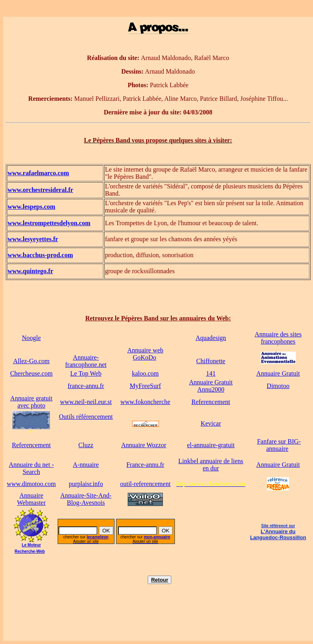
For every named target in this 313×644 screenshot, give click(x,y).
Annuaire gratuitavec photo (31, 402)
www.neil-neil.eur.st (86, 402)
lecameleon (97, 537)
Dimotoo (278, 386)
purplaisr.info (86, 484)
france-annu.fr (86, 386)
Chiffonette (211, 361)
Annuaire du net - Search (31, 468)
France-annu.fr (145, 465)
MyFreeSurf (145, 386)
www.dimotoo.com (31, 484)
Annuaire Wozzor (144, 445)
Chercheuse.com (31, 373)
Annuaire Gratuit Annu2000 (211, 386)
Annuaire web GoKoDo (145, 354)
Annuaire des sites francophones (278, 338)
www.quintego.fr (30, 271)
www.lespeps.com (31, 207)
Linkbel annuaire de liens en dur (211, 465)
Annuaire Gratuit (278, 373)
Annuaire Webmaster (31, 499)
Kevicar (211, 423)
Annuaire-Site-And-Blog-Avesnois (86, 499)
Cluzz (86, 445)
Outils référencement (86, 417)
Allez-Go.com (31, 361)
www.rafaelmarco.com (38, 173)
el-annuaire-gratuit (211, 445)
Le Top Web (86, 373)
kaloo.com (145, 373)
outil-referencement (145, 484)
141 (211, 373)
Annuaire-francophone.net (86, 361)
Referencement (211, 402)
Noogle (31, 338)
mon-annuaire (157, 537)
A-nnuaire (86, 465)
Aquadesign (211, 338)
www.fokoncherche (145, 402)
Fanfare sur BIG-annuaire (279, 445)
